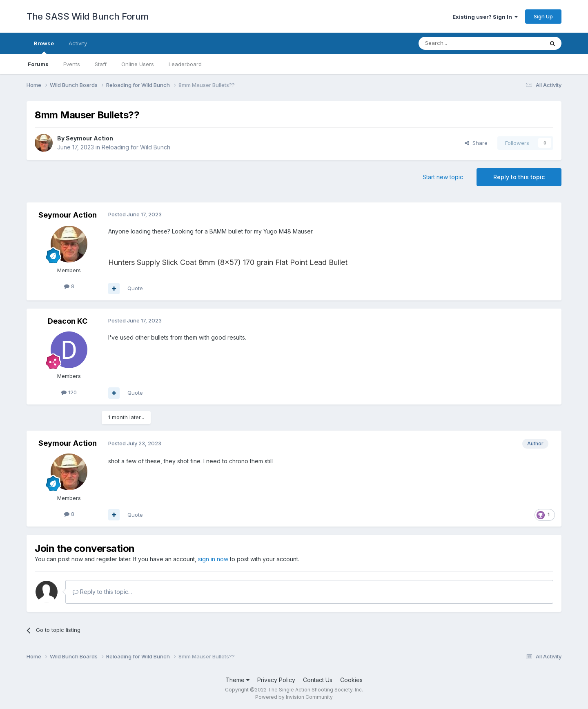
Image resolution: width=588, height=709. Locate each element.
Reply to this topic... (102, 592)
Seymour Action (89, 138)
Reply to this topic (519, 177)
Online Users (138, 64)
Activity (78, 43)
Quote (135, 288)
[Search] (460, 43)
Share (476, 143)
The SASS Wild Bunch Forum (88, 16)
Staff (101, 64)
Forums (38, 64)
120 (69, 392)
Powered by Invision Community (294, 697)
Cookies (351, 680)
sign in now (213, 559)
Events (72, 64)
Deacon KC (68, 321)
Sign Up (543, 16)
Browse (44, 47)
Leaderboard (185, 64)
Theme (237, 680)
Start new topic (443, 177)
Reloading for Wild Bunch (136, 147)
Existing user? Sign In (485, 17)
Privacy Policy (276, 680)
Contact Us (318, 680)
